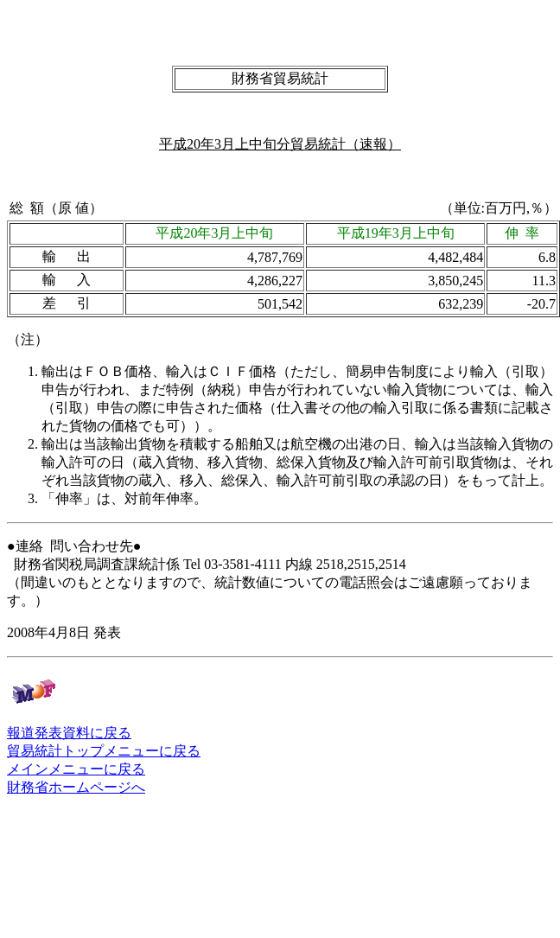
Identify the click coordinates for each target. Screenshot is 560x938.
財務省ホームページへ (76, 787)
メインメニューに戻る (76, 769)
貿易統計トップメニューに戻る (104, 751)
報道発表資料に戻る (69, 733)
